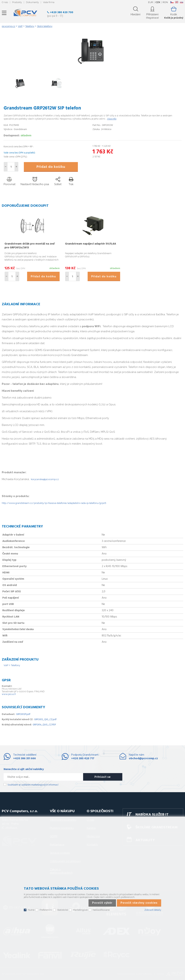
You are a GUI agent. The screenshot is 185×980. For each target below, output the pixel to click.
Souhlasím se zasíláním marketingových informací (33, 785)
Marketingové (80, 910)
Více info (112, 119)
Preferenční (46, 910)
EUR (151, 2)
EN (177, 2)
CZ (172, 2)
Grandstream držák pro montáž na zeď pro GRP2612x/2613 (30, 246)
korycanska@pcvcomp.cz (45, 479)
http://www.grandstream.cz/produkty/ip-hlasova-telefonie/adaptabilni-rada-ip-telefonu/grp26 (54, 503)
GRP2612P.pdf (23, 714)
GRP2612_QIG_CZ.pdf (45, 720)
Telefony (16, 665)
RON (165, 2)
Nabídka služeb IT (152, 815)
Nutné (31, 910)
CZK (158, 2)
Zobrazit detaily (153, 910)
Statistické (63, 910)
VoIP (6, 665)
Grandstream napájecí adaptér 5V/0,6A (91, 244)
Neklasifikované (101, 910)
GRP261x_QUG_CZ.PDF (44, 725)
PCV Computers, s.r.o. (25, 13)
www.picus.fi (9, 694)
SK (181, 2)
